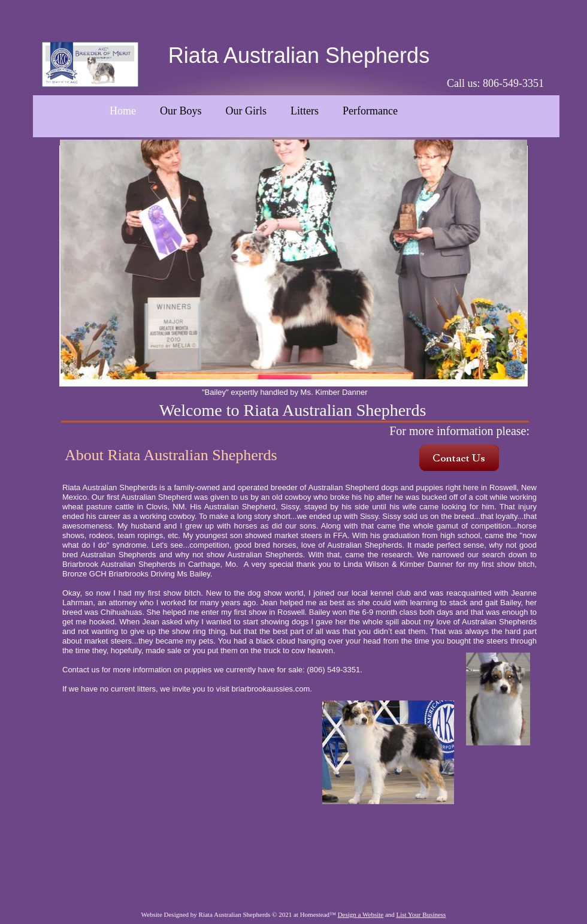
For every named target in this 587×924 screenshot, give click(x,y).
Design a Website (361, 914)
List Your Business (421, 914)
